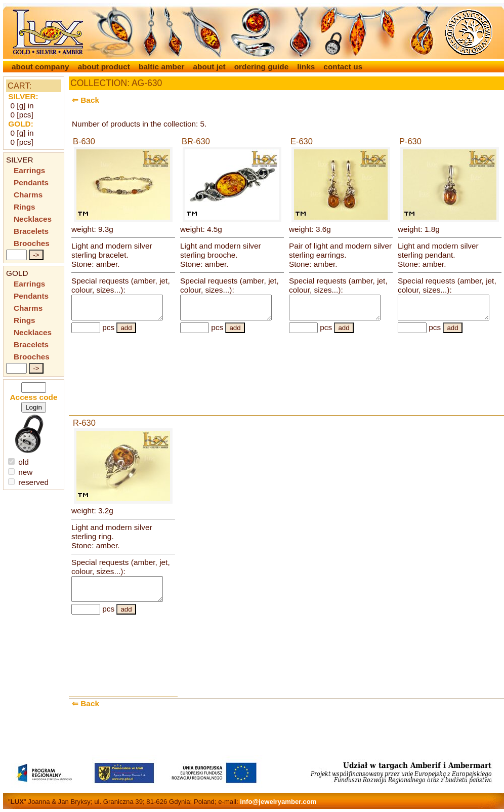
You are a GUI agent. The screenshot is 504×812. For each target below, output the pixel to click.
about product (105, 67)
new (20, 472)
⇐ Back (86, 100)
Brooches (32, 243)
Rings (25, 207)
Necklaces (33, 219)
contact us (343, 67)
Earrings (29, 170)
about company (41, 67)
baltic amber (163, 67)
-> (36, 255)
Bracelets (31, 231)
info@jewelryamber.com (278, 802)
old (18, 462)
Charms (28, 195)
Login (34, 407)
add (126, 332)
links (307, 67)
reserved (28, 482)
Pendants (31, 182)
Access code (34, 397)
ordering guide (263, 67)
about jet (211, 67)
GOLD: (20, 124)
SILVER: (23, 96)
